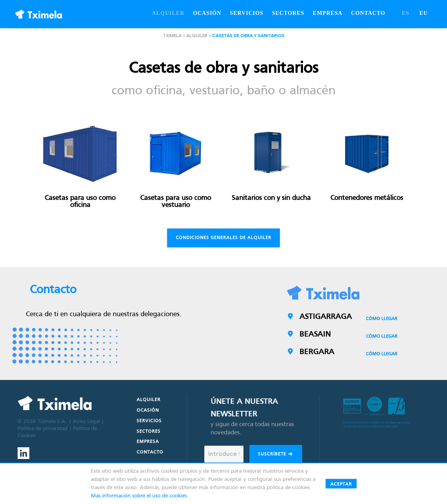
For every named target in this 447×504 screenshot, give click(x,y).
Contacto (150, 452)
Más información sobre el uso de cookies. (140, 496)
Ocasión (148, 410)
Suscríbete (276, 455)
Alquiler (197, 36)
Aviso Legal (86, 422)
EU (424, 13)
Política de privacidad (42, 429)
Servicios (149, 421)
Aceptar (341, 484)
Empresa (148, 442)
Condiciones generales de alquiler (223, 238)
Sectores (149, 432)
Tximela (172, 36)
